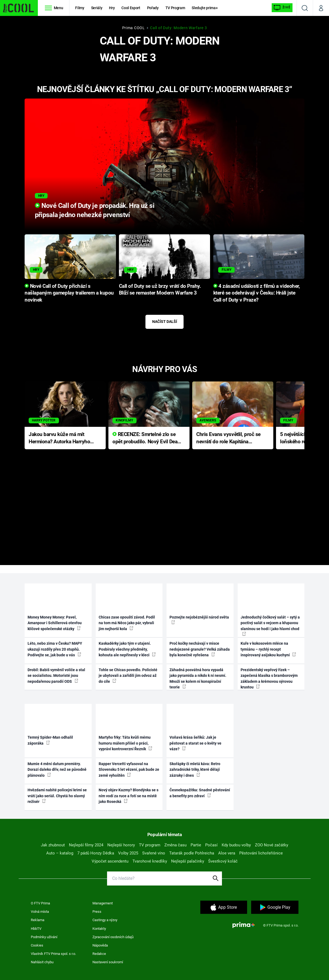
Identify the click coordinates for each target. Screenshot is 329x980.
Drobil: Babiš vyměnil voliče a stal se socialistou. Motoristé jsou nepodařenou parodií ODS (56, 676)
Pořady (153, 8)
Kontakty (99, 929)
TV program (150, 845)
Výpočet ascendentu (110, 861)
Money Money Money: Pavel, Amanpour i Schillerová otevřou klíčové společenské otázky (55, 623)
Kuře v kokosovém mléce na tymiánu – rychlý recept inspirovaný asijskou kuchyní (268, 649)
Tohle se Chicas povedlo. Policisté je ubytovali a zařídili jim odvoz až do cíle (128, 676)
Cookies (37, 945)
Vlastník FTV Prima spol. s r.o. (53, 954)
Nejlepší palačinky (188, 861)
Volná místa (40, 912)
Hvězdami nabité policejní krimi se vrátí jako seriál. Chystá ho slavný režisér (57, 796)
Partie (196, 845)
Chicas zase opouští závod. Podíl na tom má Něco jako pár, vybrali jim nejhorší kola (127, 623)
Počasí (211, 845)
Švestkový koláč (223, 861)
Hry (112, 8)
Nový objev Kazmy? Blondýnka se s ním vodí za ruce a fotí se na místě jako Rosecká (129, 796)
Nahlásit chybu (42, 962)
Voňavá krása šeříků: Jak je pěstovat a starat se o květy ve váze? (195, 743)
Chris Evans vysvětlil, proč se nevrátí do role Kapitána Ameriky (228, 438)
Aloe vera (227, 853)
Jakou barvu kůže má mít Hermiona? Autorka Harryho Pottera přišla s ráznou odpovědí (59, 438)
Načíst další (165, 322)
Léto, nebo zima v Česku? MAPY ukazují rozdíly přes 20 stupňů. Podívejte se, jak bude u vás (55, 649)
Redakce (99, 954)
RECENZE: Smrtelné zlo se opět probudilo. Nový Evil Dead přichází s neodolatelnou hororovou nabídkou (146, 438)
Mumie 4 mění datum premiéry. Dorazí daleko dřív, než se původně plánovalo (57, 770)
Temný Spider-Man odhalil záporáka (50, 740)
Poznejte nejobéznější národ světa (199, 620)
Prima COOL (134, 28)
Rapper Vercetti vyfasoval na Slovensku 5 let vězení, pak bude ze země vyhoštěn (129, 770)
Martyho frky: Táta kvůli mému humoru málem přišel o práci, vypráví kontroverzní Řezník (125, 743)
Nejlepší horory (121, 845)
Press (97, 912)
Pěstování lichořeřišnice (261, 853)
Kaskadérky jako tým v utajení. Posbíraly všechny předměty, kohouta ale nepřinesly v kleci (127, 649)
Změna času (175, 845)
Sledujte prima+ (205, 8)
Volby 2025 (128, 853)
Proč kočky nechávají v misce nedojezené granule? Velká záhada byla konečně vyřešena (200, 649)
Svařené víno (154, 853)
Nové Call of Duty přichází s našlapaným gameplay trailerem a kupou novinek (69, 293)
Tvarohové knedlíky (150, 861)
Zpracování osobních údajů (113, 937)
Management (103, 903)
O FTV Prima (40, 903)
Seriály (97, 8)
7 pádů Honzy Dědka (96, 853)
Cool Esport (131, 8)
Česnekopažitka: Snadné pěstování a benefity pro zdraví (200, 793)
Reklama (38, 920)
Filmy (80, 8)
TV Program (175, 8)
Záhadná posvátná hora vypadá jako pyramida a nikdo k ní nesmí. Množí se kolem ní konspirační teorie (198, 678)
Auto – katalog (60, 853)
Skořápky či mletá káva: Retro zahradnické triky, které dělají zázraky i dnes (195, 770)
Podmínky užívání (44, 937)
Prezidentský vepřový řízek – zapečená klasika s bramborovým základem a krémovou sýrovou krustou (269, 678)
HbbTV (36, 929)
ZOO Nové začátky (272, 845)
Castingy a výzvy (105, 920)
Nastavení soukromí (108, 962)
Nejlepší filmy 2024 (86, 845)
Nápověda (100, 945)
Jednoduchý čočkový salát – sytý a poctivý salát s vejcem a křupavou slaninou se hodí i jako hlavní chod (270, 625)
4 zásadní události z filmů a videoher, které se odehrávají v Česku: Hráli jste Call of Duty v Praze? (257, 293)
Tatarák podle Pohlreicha (192, 853)
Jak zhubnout (53, 845)
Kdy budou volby (236, 845)
